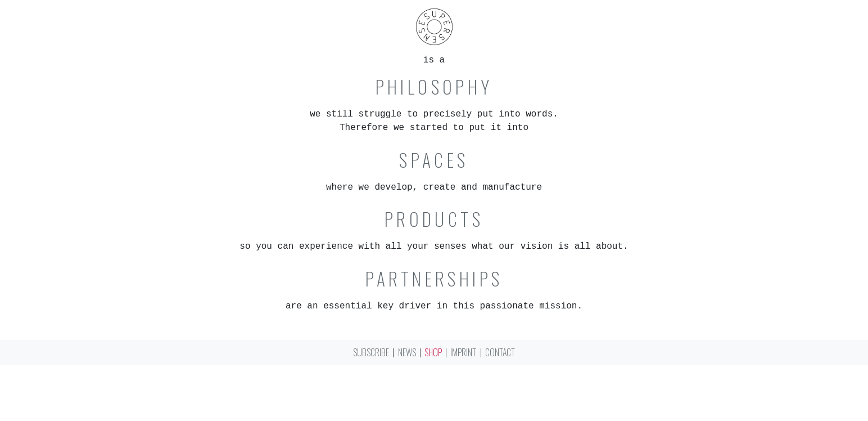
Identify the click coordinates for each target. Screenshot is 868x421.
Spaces (434, 160)
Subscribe (371, 352)
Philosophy (434, 87)
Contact (500, 352)
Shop (433, 352)
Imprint (463, 352)
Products (434, 219)
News (407, 352)
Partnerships (434, 279)
